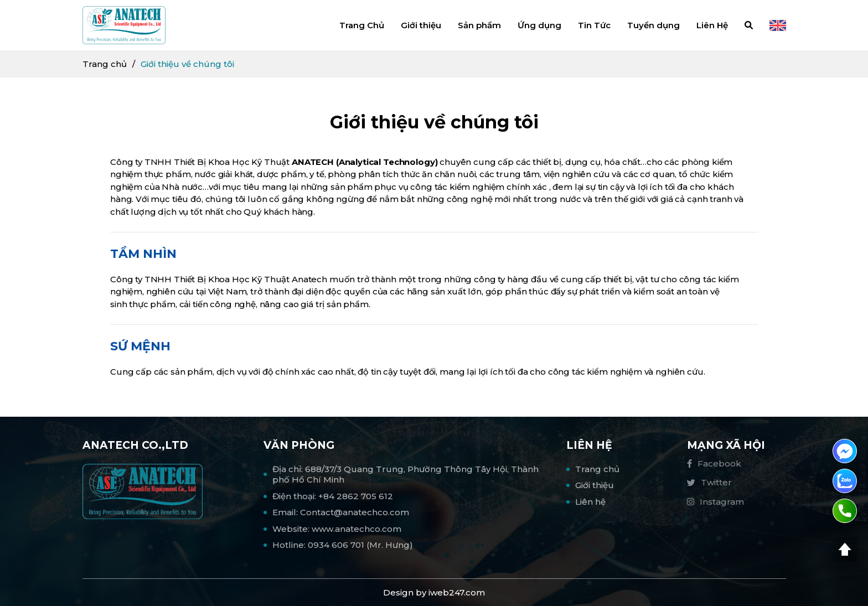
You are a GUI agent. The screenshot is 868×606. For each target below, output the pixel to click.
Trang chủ (105, 64)
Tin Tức (594, 25)
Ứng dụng (539, 25)
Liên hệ (590, 502)
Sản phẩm (479, 25)
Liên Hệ (712, 25)
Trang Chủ (362, 25)
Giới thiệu (421, 25)
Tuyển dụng (653, 25)
